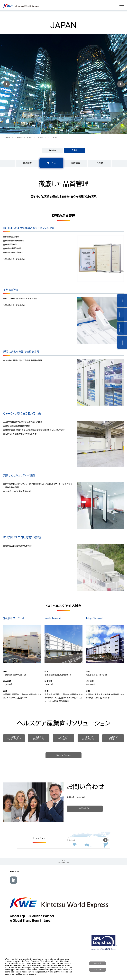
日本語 (75, 150)
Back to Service (63, 755)
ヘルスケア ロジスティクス (88, 738)
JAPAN (29, 138)
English (52, 150)
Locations (18, 138)
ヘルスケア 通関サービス (39, 738)
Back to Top (63, 861)
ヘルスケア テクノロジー (63, 738)
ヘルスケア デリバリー (113, 738)
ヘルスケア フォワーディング (14, 738)
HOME (8, 138)
